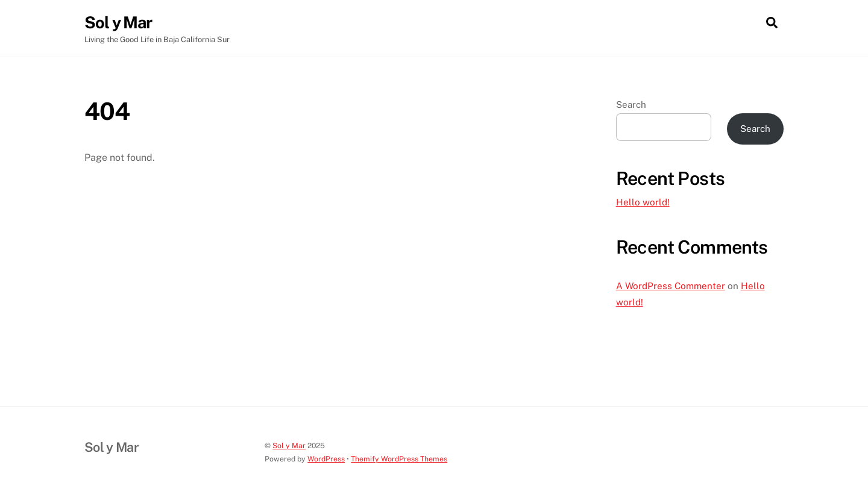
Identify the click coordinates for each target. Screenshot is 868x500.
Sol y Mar (289, 445)
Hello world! (643, 202)
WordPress (326, 459)
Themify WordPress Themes (399, 459)
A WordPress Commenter (671, 286)
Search (631, 105)
